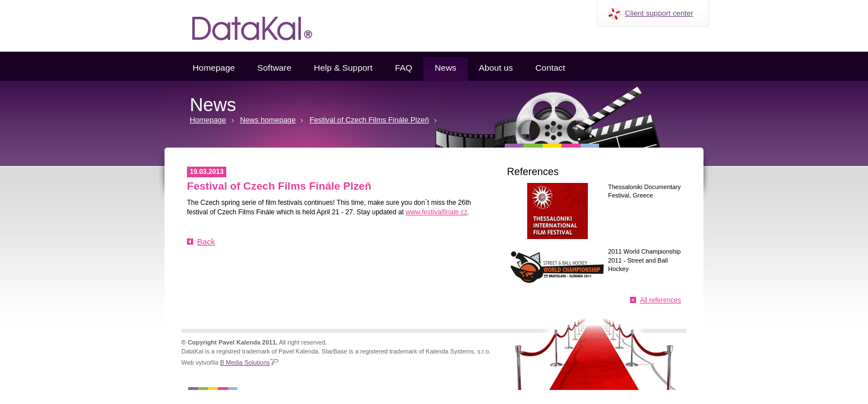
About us (496, 68)
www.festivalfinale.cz (437, 212)
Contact (550, 68)
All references (661, 300)
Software (274, 68)
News (445, 68)
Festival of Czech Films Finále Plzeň (369, 120)
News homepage (268, 120)
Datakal (243, 26)
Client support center (659, 13)
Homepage (214, 68)
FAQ (403, 68)
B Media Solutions (245, 362)
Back (206, 242)
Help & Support (343, 68)
